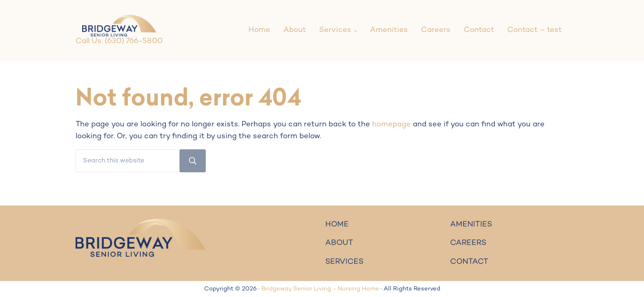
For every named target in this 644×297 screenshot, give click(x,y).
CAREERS (468, 243)
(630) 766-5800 (134, 41)
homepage (391, 125)
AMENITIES (471, 225)
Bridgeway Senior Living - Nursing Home (320, 289)
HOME (337, 225)
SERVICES (344, 262)
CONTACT (469, 262)
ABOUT (339, 243)
